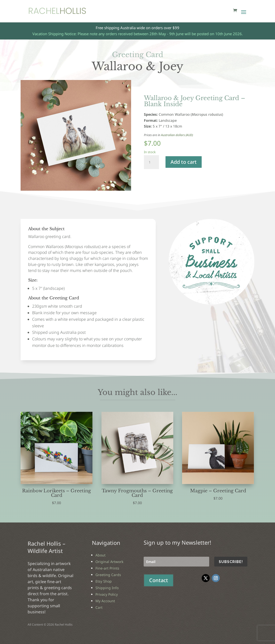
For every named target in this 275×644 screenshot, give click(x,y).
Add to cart (184, 162)
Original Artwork (109, 562)
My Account (105, 601)
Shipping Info (107, 588)
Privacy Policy (107, 594)
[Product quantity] (151, 162)
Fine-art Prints (107, 568)
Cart (99, 607)
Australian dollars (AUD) (177, 135)
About (100, 555)
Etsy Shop (104, 581)
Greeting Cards (108, 575)
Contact (159, 580)
